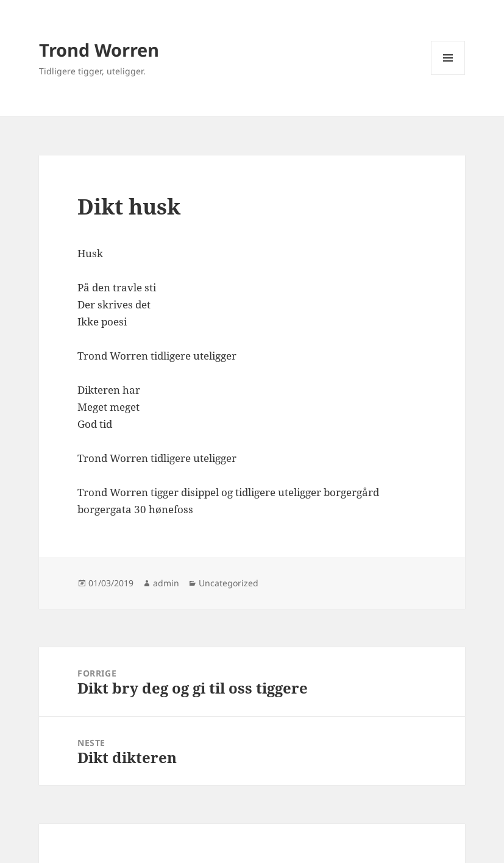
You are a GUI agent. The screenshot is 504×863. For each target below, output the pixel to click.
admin (166, 583)
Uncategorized (229, 583)
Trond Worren (99, 50)
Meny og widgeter (448, 75)
